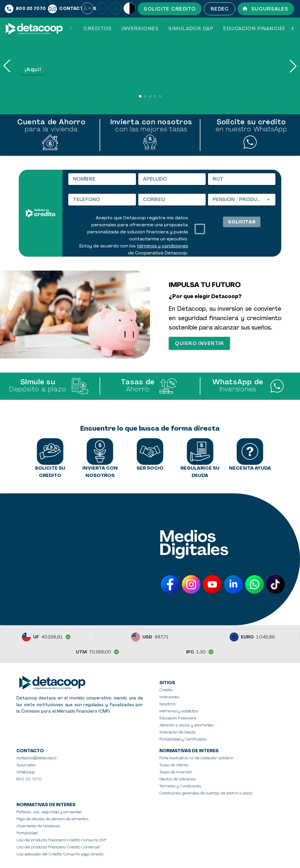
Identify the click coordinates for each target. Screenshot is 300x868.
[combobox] (242, 200)
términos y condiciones (162, 246)
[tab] (98, 29)
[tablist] (182, 29)
